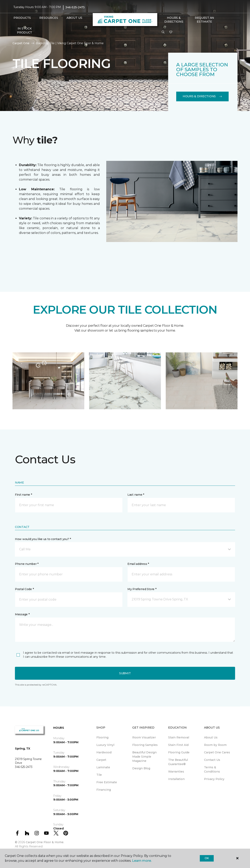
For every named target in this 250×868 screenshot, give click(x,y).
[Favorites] (171, 32)
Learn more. (142, 861)
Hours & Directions (174, 20)
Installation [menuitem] (176, 779)
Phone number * (27, 564)
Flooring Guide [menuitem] (179, 752)
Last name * (136, 495)
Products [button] (22, 18)
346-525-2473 (75, 7)
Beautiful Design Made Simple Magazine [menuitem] (144, 757)
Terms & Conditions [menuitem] (212, 769)
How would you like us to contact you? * (43, 539)
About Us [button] (74, 18)
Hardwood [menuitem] (104, 752)
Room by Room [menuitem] (215, 745)
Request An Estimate (204, 20)
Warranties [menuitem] (176, 772)
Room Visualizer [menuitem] (144, 737)
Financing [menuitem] (104, 790)
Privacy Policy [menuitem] (214, 779)
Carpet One (21, 43)
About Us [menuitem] (211, 737)
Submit (125, 673)
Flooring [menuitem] (102, 737)
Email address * (138, 564)
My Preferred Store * (142, 589)
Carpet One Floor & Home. (45, 842)
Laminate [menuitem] (103, 767)
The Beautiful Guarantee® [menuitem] (178, 762)
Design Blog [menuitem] (141, 768)
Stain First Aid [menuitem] (178, 745)
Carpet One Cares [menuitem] (217, 752)
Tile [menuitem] (99, 775)
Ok (207, 858)
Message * (22, 614)
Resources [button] (49, 18)
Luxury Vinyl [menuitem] (105, 745)
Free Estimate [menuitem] (107, 782)
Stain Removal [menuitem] (179, 737)
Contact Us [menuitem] (212, 760)
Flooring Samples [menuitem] (145, 745)
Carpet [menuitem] (101, 760)
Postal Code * (24, 589)
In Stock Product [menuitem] (24, 30)
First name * (23, 495)
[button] (163, 32)
